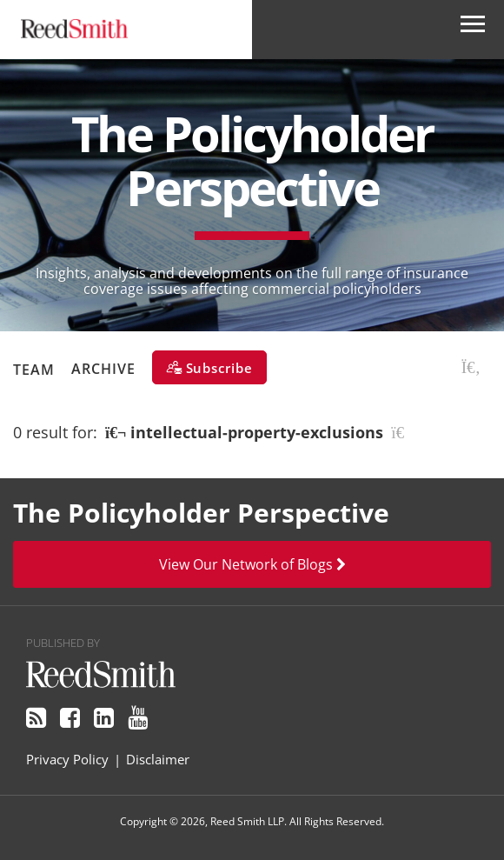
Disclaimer (158, 759)
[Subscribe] (209, 367)
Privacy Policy (67, 759)
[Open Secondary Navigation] (473, 30)
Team (34, 369)
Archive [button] (103, 369)
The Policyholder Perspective (252, 160)
